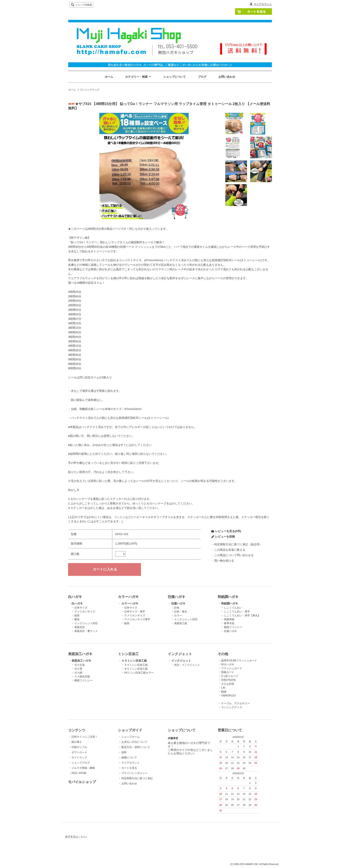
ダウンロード (79, 752)
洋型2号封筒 (228, 680)
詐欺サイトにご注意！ (85, 737)
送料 (124, 752)
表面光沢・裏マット (86, 631)
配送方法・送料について (136, 747)
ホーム (109, 77)
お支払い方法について (134, 742)
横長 (77, 619)
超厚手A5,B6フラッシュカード (239, 661)
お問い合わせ (227, 77)
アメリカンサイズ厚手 (137, 619)
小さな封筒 (228, 684)
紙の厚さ (77, 742)
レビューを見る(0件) (228, 531)
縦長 (77, 615)
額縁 (224, 692)
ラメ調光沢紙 (82, 677)
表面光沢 (80, 627)
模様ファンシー (233, 627)
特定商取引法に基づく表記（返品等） (238, 544)
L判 (223, 688)
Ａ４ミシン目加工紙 (136, 665)
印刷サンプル (79, 747)
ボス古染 (80, 665)
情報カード (228, 672)
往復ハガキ (178, 603)
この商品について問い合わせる (234, 555)
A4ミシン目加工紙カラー (139, 673)
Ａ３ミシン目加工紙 (134, 661)
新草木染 (229, 623)
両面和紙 (229, 619)
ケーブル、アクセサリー (235, 703)
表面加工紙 (181, 623)
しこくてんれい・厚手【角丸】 (242, 615)
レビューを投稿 (225, 537)
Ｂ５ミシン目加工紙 (136, 669)
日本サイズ (81, 608)
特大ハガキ (228, 664)
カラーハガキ (130, 603)
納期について (129, 758)
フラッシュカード (232, 668)
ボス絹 (78, 673)
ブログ (202, 77)
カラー (178, 615)
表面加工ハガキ (81, 661)
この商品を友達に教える (230, 550)
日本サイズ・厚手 (135, 612)
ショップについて (175, 77)
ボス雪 (78, 669)
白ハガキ (77, 603)
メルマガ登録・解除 (83, 768)
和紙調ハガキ (230, 603)
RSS (74, 773)
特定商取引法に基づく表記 (137, 778)
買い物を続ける (224, 561)
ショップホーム (131, 737)
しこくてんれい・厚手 (237, 612)
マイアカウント (263, 4)
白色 (177, 608)
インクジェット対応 (86, 623)
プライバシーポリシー (134, 773)
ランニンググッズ (90, 90)
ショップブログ (81, 763)
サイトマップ (79, 758)
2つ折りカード (230, 676)
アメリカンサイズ (85, 612)
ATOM (83, 773)
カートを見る (253, 11)
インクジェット (181, 661)
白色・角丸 (181, 612)
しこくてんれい (233, 608)
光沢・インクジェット (187, 665)
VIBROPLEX (229, 696)
